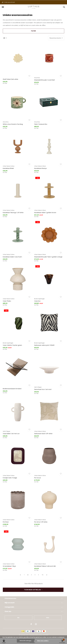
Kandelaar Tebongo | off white (13, 213)
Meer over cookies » (43, 641)
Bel (19, 618)
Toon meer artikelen (33, 590)
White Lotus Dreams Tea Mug (13, 124)
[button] (3, 7)
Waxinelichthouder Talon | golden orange (48, 257)
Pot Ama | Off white (41, 522)
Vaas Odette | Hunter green (12, 345)
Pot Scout (38, 478)
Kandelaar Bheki (8, 168)
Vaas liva (37, 301)
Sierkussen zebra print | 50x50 (44, 345)
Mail (48, 618)
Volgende (47, 575)
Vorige (20, 575)
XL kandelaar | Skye (9, 566)
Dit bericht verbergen (25, 641)
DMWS (36, 635)
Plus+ (41, 635)
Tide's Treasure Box (41, 124)
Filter (33, 31)
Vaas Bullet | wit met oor (11, 434)
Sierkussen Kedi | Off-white (43, 434)
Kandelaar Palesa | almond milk (45, 566)
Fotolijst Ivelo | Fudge (10, 478)
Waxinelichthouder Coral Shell (44, 80)
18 (42, 575)
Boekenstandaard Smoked (12, 389)
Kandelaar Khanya (40, 168)
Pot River (6, 522)
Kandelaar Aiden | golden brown (45, 213)
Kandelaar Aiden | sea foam (12, 257)
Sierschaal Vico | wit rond (43, 389)
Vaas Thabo (7, 301)
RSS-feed (46, 635)
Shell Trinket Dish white (10, 79)
